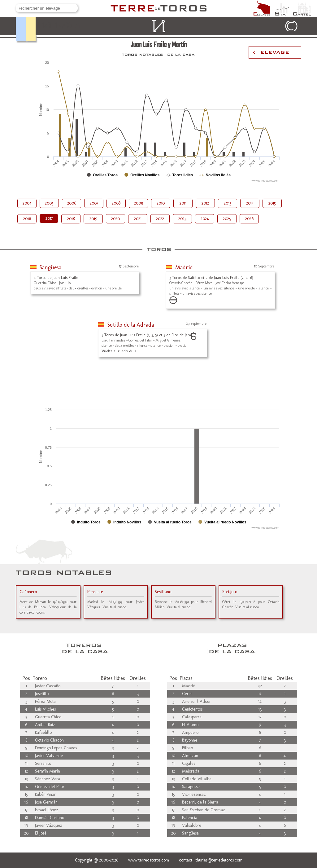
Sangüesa (50, 267)
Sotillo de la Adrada (131, 325)
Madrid (184, 267)
